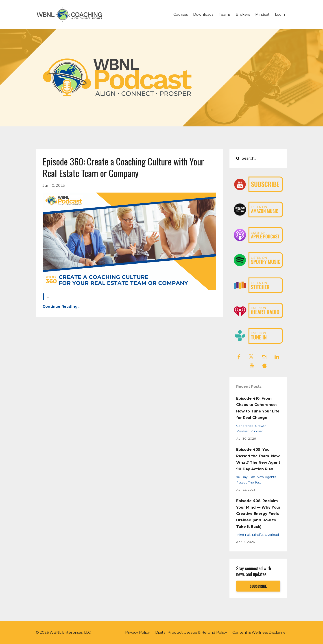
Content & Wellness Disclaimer (260, 632)
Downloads (203, 14)
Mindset (262, 14)
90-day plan (246, 477)
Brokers (243, 14)
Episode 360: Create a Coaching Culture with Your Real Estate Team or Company (123, 167)
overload (272, 535)
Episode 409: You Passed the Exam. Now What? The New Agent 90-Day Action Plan (258, 459)
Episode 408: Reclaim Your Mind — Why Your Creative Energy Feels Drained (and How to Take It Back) (258, 514)
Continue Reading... (61, 307)
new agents (266, 477)
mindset (257, 431)
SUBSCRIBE (258, 586)
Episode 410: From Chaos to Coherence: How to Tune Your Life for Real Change (258, 408)
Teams (225, 14)
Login (280, 14)
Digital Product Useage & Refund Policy (191, 632)
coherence (245, 426)
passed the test (249, 482)
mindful (258, 535)
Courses (181, 14)
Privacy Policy (137, 632)
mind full (243, 535)
